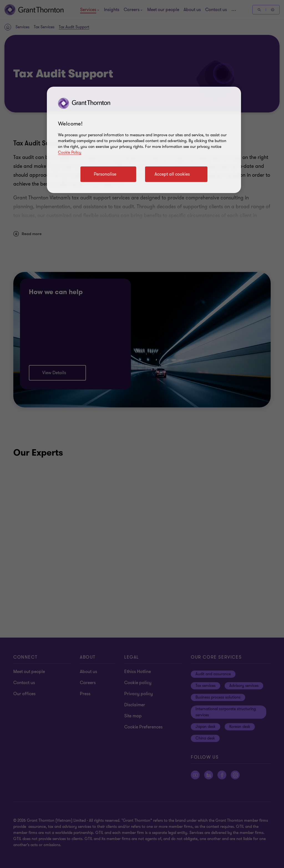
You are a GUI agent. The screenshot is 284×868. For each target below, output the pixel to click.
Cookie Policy (70, 152)
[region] (144, 140)
